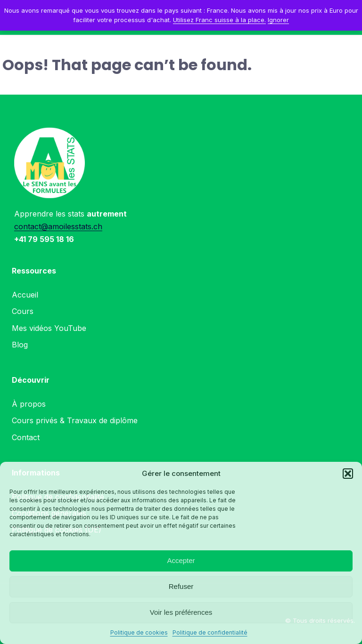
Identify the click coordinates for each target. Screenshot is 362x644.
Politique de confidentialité (210, 632)
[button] (348, 474)
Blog (20, 345)
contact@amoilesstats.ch (58, 226)
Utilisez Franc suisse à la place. (219, 20)
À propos (29, 404)
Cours (23, 311)
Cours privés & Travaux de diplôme (75, 420)
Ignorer (278, 20)
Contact (26, 437)
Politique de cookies (139, 632)
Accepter (181, 560)
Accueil (25, 295)
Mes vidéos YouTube (49, 328)
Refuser (181, 586)
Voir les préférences (181, 612)
